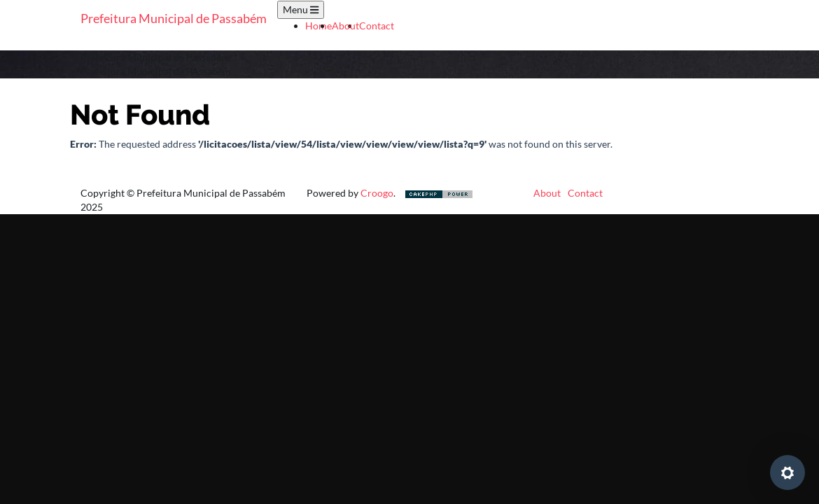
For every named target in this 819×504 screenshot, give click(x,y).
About (345, 26)
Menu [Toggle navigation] (301, 9)
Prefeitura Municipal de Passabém (174, 18)
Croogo (377, 193)
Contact (377, 26)
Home (318, 26)
